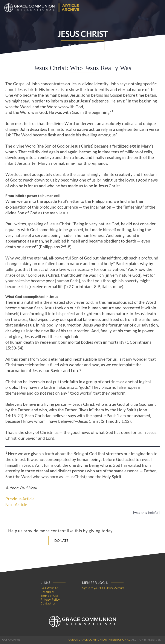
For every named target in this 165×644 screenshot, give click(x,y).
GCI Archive (11, 640)
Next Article (16, 505)
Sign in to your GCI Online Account (103, 588)
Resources (48, 592)
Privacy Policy (50, 600)
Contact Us (48, 603)
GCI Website (49, 588)
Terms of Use (50, 596)
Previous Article (20, 499)
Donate (61, 540)
